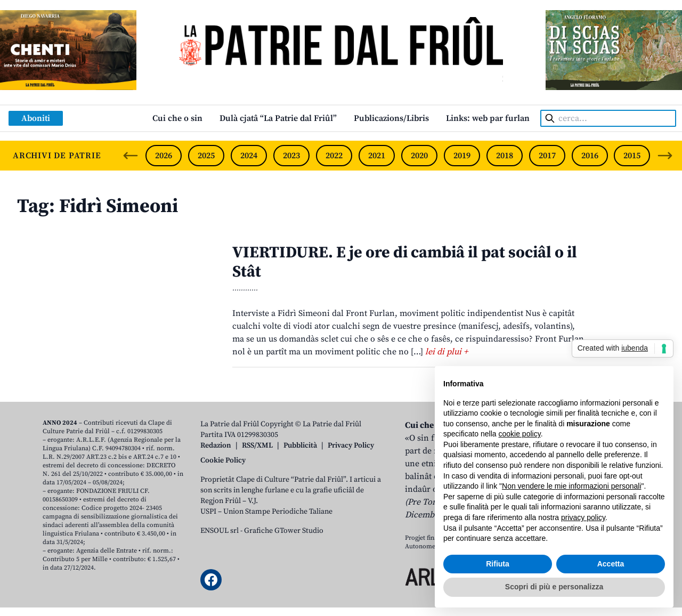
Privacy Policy (351, 445)
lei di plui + (446, 352)
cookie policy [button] (520, 434)
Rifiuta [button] (498, 564)
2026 (164, 156)
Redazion (216, 445)
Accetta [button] (611, 564)
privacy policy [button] (583, 517)
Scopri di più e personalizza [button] (554, 587)
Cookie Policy (223, 460)
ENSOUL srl (220, 531)
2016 (590, 156)
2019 (462, 156)
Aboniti (36, 118)
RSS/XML (257, 445)
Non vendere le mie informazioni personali (571, 486)
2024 (249, 156)
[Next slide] (665, 156)
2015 (632, 156)
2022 (334, 156)
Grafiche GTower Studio (284, 531)
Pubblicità (300, 445)
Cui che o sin (177, 118)
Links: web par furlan (488, 118)
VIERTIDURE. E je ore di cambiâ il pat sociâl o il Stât (405, 262)
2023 (291, 156)
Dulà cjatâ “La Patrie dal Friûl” (278, 118)
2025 (206, 156)
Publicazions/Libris (391, 118)
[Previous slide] (131, 156)
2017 (547, 156)
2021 (377, 156)
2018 (505, 156)
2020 (419, 156)
